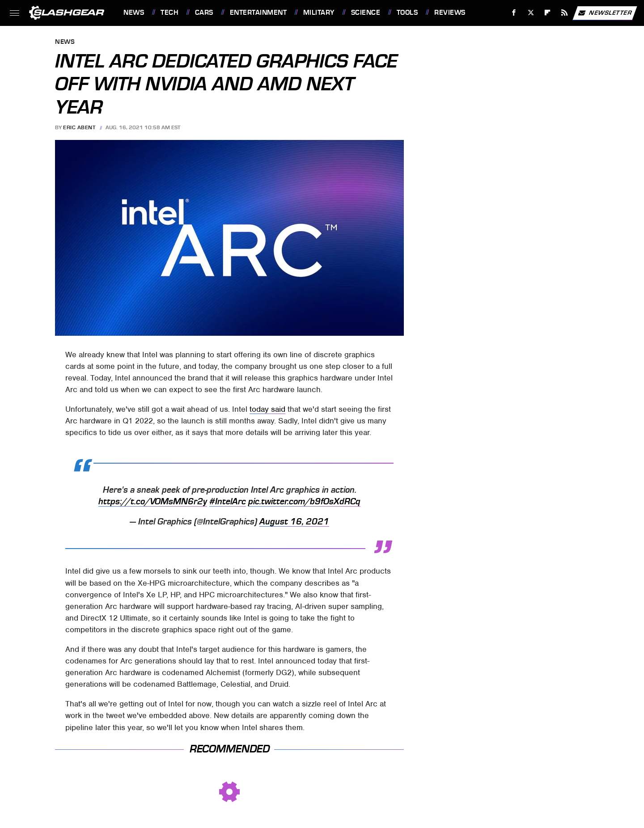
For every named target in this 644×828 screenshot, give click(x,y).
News (134, 13)
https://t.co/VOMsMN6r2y (153, 502)
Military (319, 13)
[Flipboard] (548, 13)
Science (366, 13)
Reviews (450, 13)
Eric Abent (79, 127)
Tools (407, 13)
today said (267, 409)
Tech (169, 13)
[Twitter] (531, 13)
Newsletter (605, 13)
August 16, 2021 (294, 522)
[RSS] (565, 13)
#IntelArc (228, 502)
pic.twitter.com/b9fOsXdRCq (304, 502)
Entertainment (258, 13)
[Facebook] (514, 13)
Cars (204, 13)
